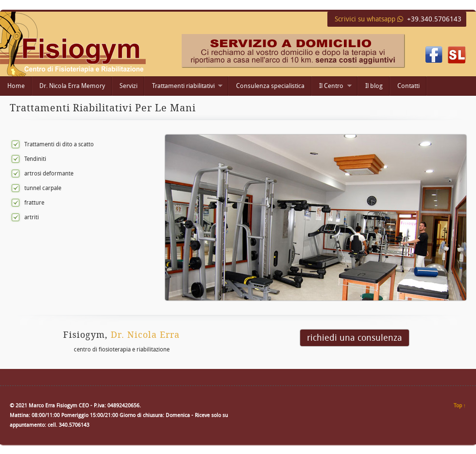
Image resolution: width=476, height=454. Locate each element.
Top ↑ (460, 405)
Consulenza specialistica (270, 86)
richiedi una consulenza (355, 338)
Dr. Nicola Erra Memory (72, 86)
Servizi (128, 86)
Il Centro (331, 87)
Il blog (374, 86)
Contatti (408, 86)
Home (16, 86)
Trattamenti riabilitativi (184, 87)
